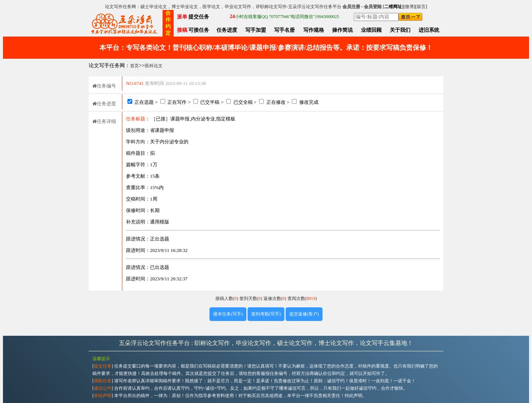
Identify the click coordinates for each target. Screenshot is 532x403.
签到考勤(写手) (266, 314)
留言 (421, 7)
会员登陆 (373, 7)
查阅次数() (302, 298)
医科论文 (154, 66)
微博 (409, 7)
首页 (134, 66)
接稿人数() (227, 298)
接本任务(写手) (228, 314)
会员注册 (351, 7)
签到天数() (251, 298)
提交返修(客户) (304, 314)
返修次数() (275, 298)
